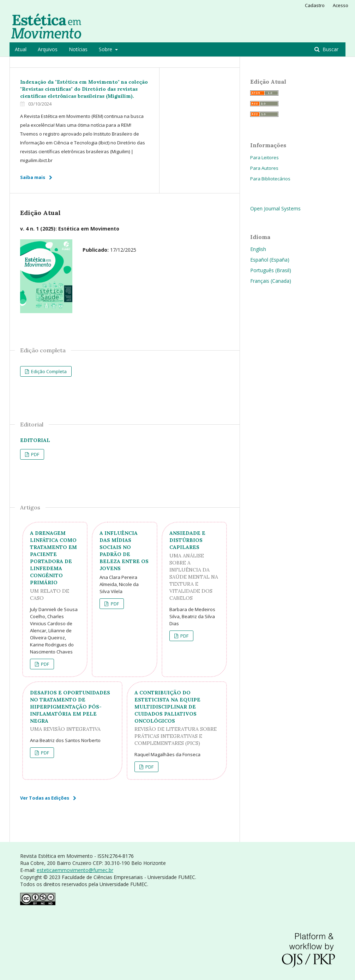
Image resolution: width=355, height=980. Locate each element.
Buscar (330, 49)
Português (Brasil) (271, 270)
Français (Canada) (271, 281)
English (258, 249)
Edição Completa (48, 371)
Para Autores (264, 168)
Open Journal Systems (275, 208)
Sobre (106, 49)
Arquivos (48, 49)
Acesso (341, 5)
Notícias (78, 49)
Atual (21, 49)
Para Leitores (264, 157)
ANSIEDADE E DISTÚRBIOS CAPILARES (194, 566)
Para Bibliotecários (270, 179)
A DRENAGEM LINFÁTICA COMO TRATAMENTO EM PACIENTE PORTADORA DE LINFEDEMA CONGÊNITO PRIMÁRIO (55, 566)
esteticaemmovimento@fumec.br (75, 870)
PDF (35, 454)
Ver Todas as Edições (45, 798)
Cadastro (315, 5)
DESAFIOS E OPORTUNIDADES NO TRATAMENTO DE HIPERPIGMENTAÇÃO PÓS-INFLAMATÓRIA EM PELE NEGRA (72, 711)
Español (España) (270, 260)
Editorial (35, 440)
